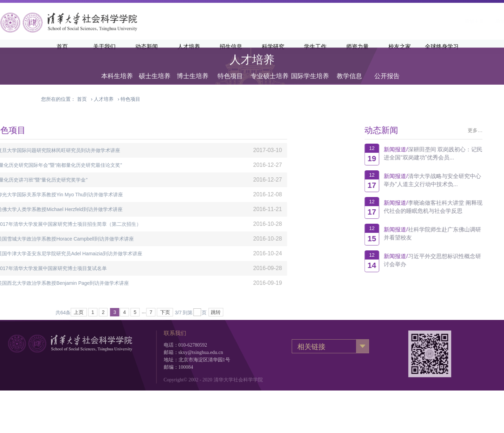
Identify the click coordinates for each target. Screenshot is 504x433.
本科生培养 (117, 68)
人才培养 (104, 99)
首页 (82, 99)
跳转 (156, 312)
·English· (451, 21)
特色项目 (230, 68)
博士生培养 (193, 68)
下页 (105, 312)
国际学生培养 (310, 68)
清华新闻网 (418, 21)
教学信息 (349, 68)
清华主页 (385, 21)
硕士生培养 (155, 68)
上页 (19, 312)
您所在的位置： (58, 99)
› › (109, 99)
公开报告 (387, 68)
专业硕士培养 (270, 68)
